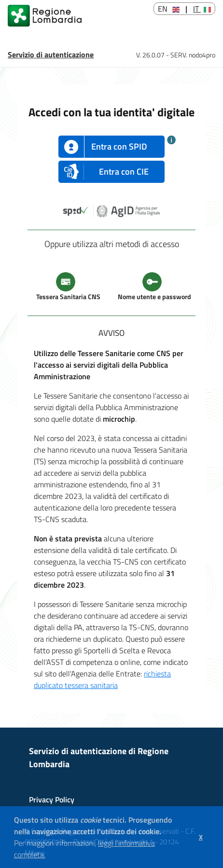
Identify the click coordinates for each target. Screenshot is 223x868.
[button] (49, 856)
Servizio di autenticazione (51, 55)
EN (169, 9)
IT (202, 9)
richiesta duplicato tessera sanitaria (102, 679)
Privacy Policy (52, 799)
